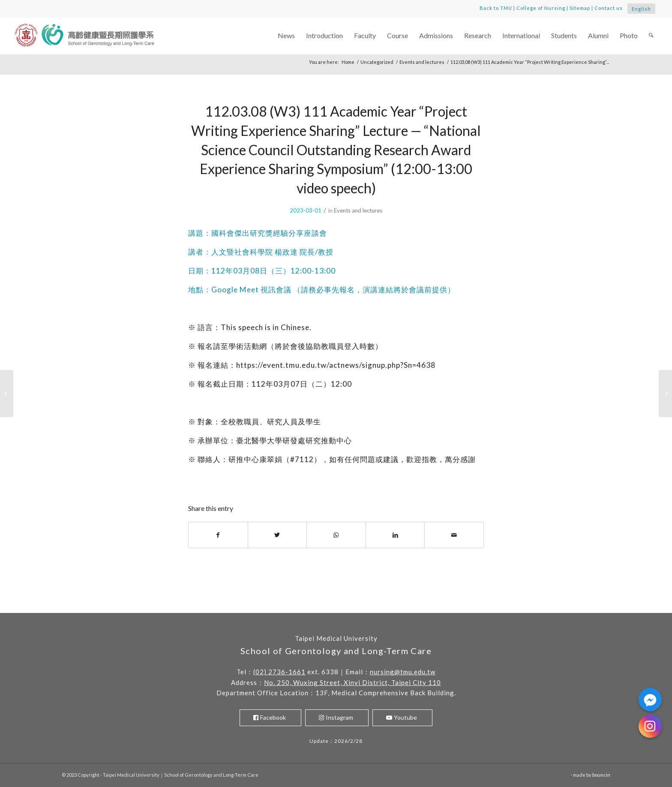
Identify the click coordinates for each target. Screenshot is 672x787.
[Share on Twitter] (277, 535)
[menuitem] (286, 36)
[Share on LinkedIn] (395, 535)
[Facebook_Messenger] (650, 700)
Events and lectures (358, 210)
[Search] (651, 36)
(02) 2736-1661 (279, 672)
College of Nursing (541, 8)
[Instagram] (650, 726)
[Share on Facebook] (218, 535)
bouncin (601, 775)
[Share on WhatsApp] (336, 535)
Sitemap (580, 8)
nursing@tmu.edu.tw (403, 672)
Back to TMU (496, 8)
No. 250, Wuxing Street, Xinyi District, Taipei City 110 (352, 682)
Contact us (609, 8)
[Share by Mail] (454, 535)
